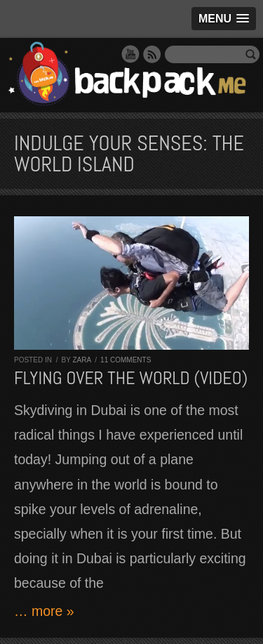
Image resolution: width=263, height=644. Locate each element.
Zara (81, 360)
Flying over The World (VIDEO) (131, 378)
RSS (152, 54)
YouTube (130, 54)
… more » (44, 611)
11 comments (126, 360)
